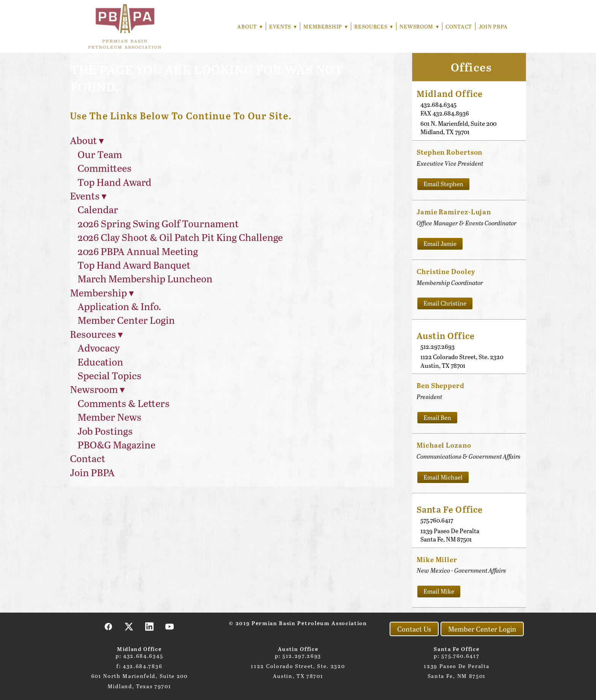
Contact (459, 26)
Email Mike (439, 591)
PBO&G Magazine (117, 444)
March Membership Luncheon (145, 278)
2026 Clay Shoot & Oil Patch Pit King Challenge (180, 237)
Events (281, 26)
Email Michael (443, 477)
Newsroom (419, 26)
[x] (129, 626)
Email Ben (437, 417)
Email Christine (445, 303)
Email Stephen (443, 184)
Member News (109, 417)
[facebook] (109, 626)
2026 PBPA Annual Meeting (138, 251)
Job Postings (105, 431)
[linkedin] (149, 626)
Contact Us (414, 629)
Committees (105, 168)
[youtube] (170, 626)
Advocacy (99, 348)
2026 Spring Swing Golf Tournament (158, 223)
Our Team (100, 154)
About (247, 26)
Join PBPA (493, 26)
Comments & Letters (124, 403)
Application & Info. (119, 306)
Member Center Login (126, 320)
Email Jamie (440, 243)
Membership (324, 26)
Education (100, 362)
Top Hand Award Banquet (134, 265)
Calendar (98, 209)
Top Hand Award (114, 182)
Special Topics (109, 375)
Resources (373, 26)
